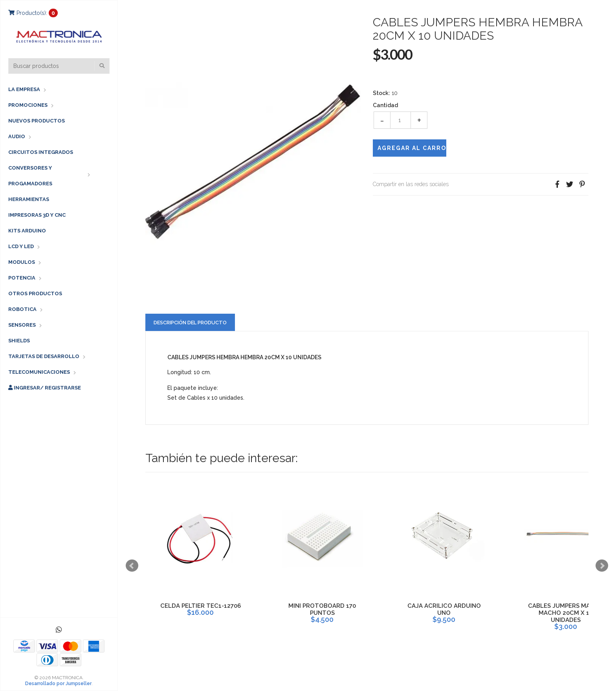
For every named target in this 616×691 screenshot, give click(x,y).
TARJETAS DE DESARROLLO (44, 356)
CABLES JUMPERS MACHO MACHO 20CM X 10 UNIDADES (566, 613)
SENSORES (22, 325)
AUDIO (17, 136)
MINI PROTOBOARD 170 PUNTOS (322, 609)
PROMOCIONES (28, 105)
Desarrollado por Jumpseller (58, 684)
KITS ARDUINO (27, 231)
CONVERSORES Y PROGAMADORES (30, 176)
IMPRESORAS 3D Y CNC (37, 215)
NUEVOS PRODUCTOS (37, 121)
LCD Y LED (21, 246)
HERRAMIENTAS (29, 199)
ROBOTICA (22, 309)
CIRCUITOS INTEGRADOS (41, 152)
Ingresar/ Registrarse (45, 388)
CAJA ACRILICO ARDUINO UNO (444, 609)
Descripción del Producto (190, 323)
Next (602, 566)
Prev (132, 566)
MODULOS (22, 262)
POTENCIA (22, 278)
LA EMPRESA (24, 89)
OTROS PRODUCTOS (35, 293)
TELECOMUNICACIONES (39, 372)
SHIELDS (19, 341)
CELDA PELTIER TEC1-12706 (201, 606)
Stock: (381, 93)
